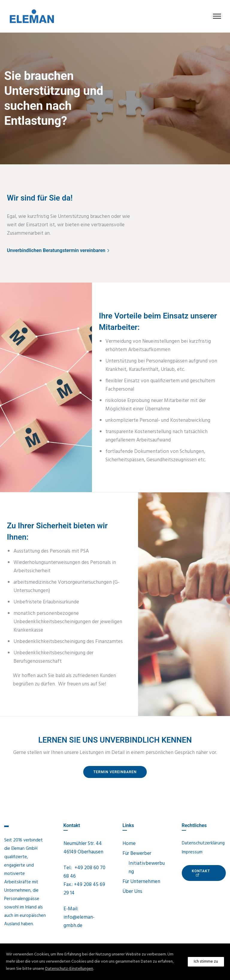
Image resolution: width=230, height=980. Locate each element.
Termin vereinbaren (115, 772)
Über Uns (132, 892)
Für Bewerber (137, 854)
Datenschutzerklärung (203, 843)
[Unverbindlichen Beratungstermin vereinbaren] (59, 251)
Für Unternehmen (141, 882)
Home (129, 844)
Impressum (192, 852)
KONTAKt (201, 873)
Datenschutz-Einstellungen (69, 969)
